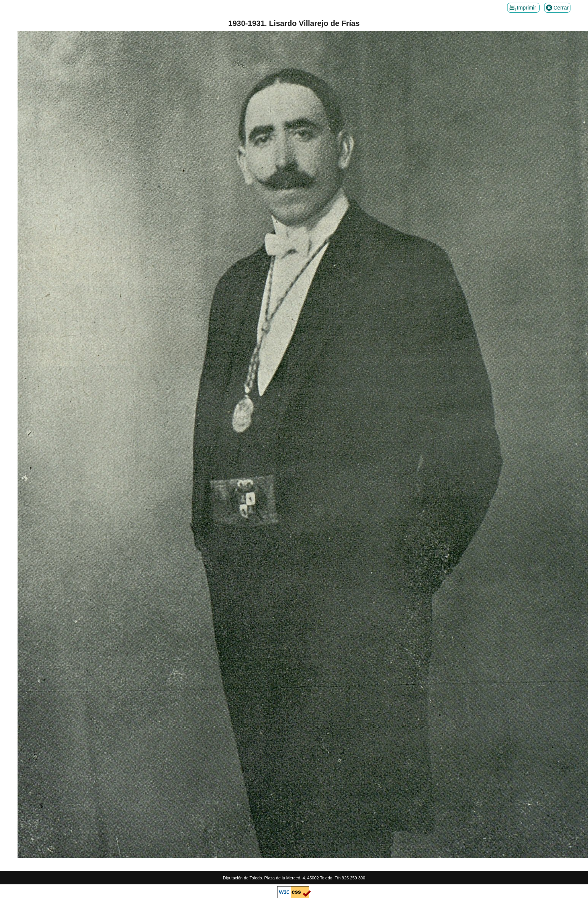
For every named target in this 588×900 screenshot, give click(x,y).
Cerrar (557, 8)
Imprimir (523, 8)
